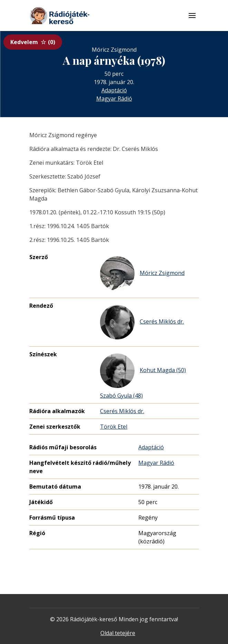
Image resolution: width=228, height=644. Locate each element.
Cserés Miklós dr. (142, 322)
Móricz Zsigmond (142, 274)
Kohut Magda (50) (143, 371)
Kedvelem (33, 42)
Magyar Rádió (114, 99)
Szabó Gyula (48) (121, 396)
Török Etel (114, 427)
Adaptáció (114, 90)
